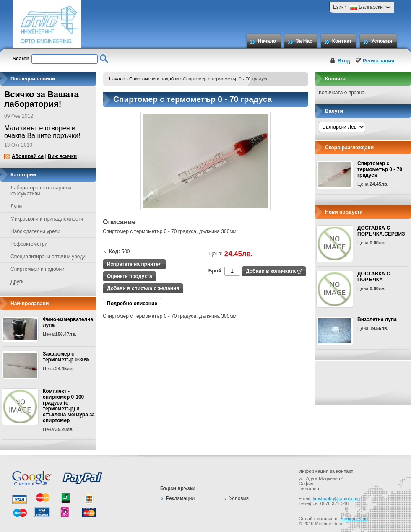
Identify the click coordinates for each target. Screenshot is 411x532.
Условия (382, 41)
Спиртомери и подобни (154, 79)
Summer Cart (354, 519)
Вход (344, 61)
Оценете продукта (130, 276)
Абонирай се (28, 156)
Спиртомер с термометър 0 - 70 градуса (380, 169)
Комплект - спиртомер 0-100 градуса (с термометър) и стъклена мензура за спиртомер (69, 406)
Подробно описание (132, 304)
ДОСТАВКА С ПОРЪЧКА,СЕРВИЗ (381, 231)
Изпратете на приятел (134, 264)
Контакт (342, 41)
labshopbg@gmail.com (336, 498)
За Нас (304, 41)
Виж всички (62, 156)
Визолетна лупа (377, 319)
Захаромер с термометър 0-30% (66, 357)
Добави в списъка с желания (143, 288)
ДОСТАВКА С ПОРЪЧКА (374, 277)
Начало (267, 41)
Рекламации (180, 498)
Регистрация (378, 61)
